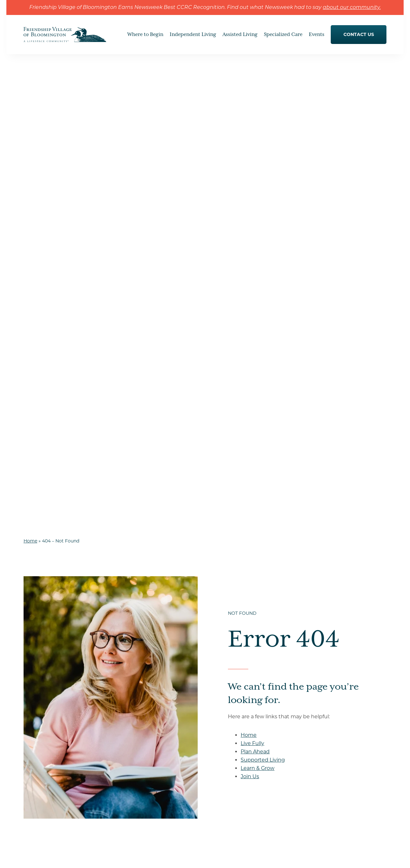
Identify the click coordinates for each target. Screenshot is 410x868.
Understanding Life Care (141, 728)
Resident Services (134, 706)
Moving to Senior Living (328, 714)
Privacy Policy (179, 855)
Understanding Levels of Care (334, 702)
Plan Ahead (255, 278)
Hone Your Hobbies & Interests (148, 683)
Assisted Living (224, 768)
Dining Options (131, 694)
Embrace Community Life (236, 671)
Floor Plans (220, 720)
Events (309, 737)
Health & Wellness (227, 744)
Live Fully (252, 270)
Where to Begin (319, 671)
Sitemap (207, 855)
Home (30, 68)
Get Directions (57, 750)
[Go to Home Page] (65, 38)
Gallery (122, 717)
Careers (312, 793)
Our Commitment (135, 740)
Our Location (316, 760)
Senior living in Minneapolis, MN (337, 771)
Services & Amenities (231, 732)
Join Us (250, 303)
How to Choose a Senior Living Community (335, 687)
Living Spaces (223, 708)
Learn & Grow (258, 295)
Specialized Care (226, 756)
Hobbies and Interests (232, 684)
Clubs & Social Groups (232, 696)
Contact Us (314, 748)
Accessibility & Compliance (250, 855)
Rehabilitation (223, 805)
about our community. (352, 8)
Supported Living (263, 287)
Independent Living (136, 671)
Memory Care (223, 793)
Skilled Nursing (224, 780)
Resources (313, 783)
